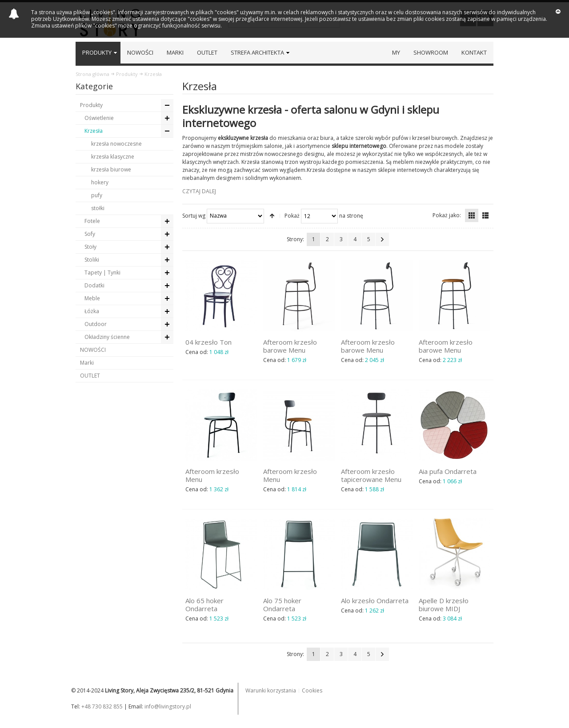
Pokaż (292, 215)
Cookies (312, 690)
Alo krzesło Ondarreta (375, 601)
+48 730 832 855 (102, 706)
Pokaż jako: (447, 215)
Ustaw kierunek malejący (272, 216)
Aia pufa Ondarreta (448, 471)
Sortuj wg (194, 215)
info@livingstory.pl (168, 706)
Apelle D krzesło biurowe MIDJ (444, 605)
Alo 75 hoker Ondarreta (282, 605)
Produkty (127, 74)
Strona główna (92, 74)
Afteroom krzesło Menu (212, 475)
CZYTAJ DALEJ (199, 191)
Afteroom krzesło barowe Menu (290, 346)
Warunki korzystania (271, 690)
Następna (382, 239)
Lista (485, 215)
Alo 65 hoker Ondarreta (204, 605)
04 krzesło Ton (208, 342)
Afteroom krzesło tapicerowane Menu (371, 475)
